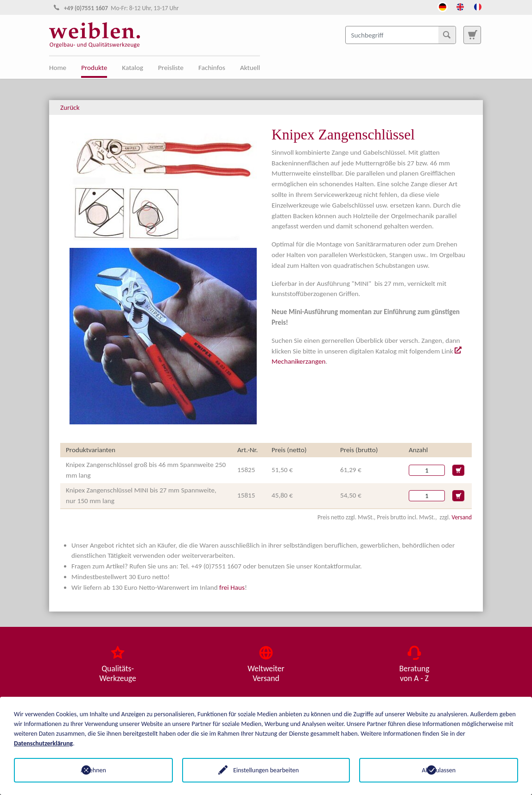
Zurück (70, 107)
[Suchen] (447, 35)
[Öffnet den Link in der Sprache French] (478, 6)
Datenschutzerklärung (43, 743)
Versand (462, 517)
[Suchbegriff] (401, 35)
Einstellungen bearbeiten (266, 770)
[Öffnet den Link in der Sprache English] (460, 6)
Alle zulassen (439, 770)
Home (58, 68)
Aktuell (250, 68)
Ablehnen (93, 770)
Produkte (94, 68)
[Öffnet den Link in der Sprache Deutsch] (443, 6)
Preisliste (171, 68)
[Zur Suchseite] (472, 35)
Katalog (133, 68)
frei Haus (232, 587)
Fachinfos (212, 68)
